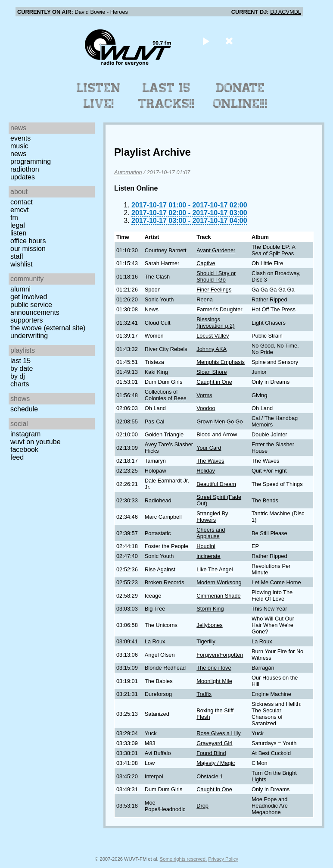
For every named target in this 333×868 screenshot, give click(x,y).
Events (20, 138)
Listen (18, 233)
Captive (206, 263)
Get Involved (29, 297)
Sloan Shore (212, 372)
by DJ (18, 376)
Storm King (210, 609)
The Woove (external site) (48, 328)
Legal (18, 225)
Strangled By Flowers (212, 517)
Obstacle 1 (210, 776)
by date (22, 368)
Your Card (209, 448)
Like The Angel (215, 569)
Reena (205, 299)
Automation (128, 172)
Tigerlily (206, 641)
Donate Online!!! (240, 96)
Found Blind (211, 753)
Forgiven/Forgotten (220, 655)
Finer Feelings (214, 290)
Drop (202, 806)
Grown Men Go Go (219, 421)
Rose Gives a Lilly (218, 733)
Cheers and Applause (211, 533)
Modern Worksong (219, 582)
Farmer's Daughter (219, 309)
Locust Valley (213, 336)
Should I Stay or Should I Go (216, 276)
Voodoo (206, 408)
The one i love (214, 668)
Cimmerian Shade (218, 596)
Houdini (206, 546)
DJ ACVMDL (286, 12)
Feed (17, 457)
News (18, 154)
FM (14, 218)
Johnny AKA (212, 349)
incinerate (209, 556)
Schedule (24, 409)
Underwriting (29, 336)
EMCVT (20, 210)
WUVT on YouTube (36, 442)
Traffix (204, 694)
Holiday (206, 471)
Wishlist (22, 264)
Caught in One (214, 382)
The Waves (210, 461)
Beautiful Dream (216, 484)
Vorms (204, 395)
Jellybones (209, 625)
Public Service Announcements (35, 309)
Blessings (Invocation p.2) (215, 323)
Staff (17, 256)
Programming (31, 161)
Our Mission (28, 249)
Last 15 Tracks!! (166, 96)
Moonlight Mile (214, 681)
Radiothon (25, 169)
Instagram (25, 434)
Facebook (24, 450)
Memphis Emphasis (221, 362)
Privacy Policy (223, 859)
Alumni (20, 289)
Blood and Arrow (217, 434)
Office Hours (28, 241)
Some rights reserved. (183, 859)
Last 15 (20, 361)
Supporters (27, 320)
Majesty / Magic (216, 763)
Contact (22, 202)
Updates (23, 177)
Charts (20, 384)
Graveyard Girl (214, 743)
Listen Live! (99, 96)
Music (19, 146)
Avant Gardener (216, 250)
